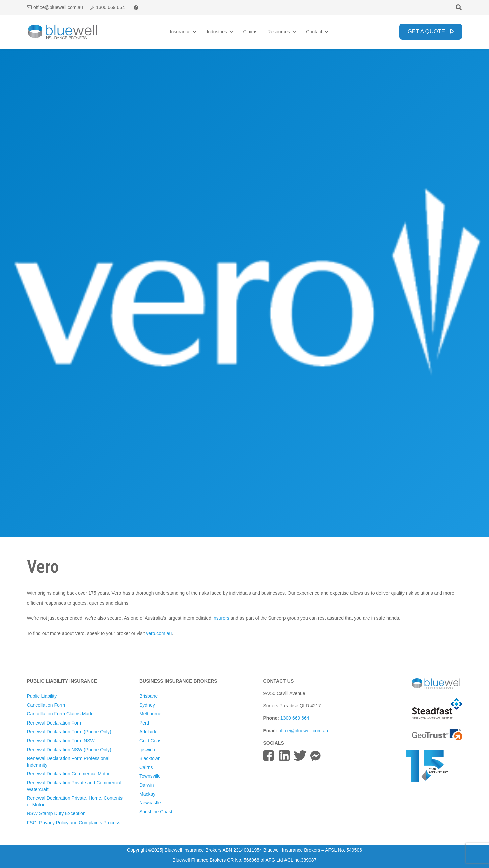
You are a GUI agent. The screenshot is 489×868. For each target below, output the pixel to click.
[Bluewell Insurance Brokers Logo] (63, 32)
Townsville (150, 776)
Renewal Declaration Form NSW (61, 741)
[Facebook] (136, 8)
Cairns (146, 767)
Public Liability (42, 696)
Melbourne (150, 714)
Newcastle (150, 803)
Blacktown (150, 758)
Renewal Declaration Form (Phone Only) (69, 732)
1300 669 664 (295, 718)
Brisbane (148, 696)
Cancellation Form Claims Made (60, 714)
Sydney (147, 705)
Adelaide (148, 732)
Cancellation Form (46, 705)
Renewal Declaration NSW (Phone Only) (69, 750)
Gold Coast (151, 741)
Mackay (147, 794)
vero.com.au (159, 633)
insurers (221, 618)
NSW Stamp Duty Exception (56, 813)
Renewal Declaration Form (55, 723)
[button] (459, 8)
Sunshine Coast (156, 812)
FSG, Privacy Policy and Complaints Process (74, 823)
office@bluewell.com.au (303, 731)
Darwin (147, 785)
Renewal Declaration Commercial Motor (68, 774)
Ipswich (147, 750)
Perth (145, 723)
